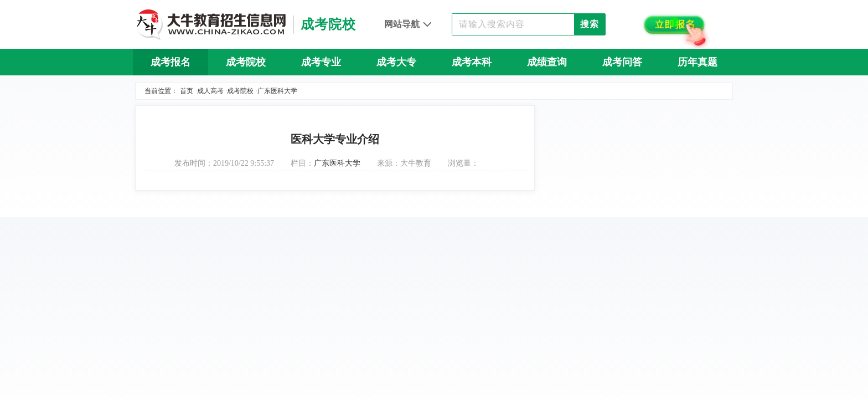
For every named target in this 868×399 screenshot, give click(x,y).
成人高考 (210, 91)
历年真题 (697, 62)
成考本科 (472, 62)
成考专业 (321, 62)
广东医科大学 (277, 91)
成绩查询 (547, 62)
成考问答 (622, 62)
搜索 (590, 24)
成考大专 (396, 62)
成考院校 (246, 62)
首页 (187, 91)
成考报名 (170, 62)
